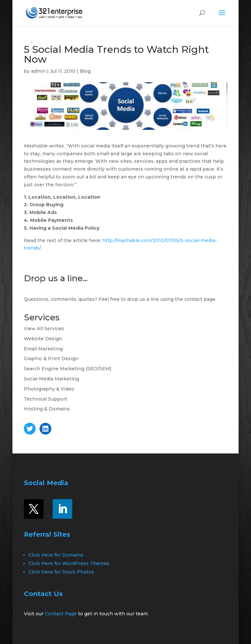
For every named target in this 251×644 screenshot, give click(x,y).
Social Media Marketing (51, 379)
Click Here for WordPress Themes (69, 563)
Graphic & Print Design (51, 359)
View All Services (44, 329)
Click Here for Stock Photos (61, 572)
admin (38, 71)
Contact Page (61, 614)
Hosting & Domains (47, 409)
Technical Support (46, 399)
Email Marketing (43, 349)
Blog (85, 71)
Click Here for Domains (56, 555)
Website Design (43, 339)
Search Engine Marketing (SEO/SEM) (67, 369)
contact (193, 299)
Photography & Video (49, 389)
